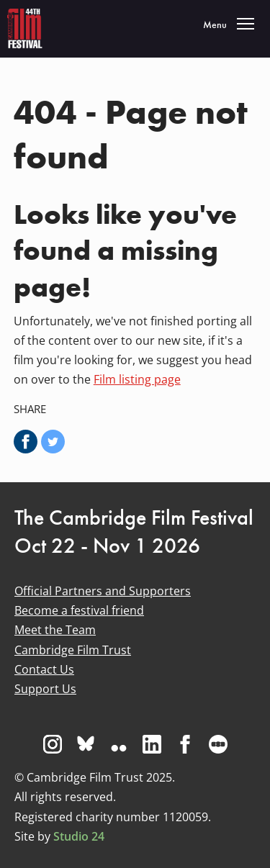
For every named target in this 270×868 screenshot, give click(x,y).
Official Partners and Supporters (103, 591)
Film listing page (137, 379)
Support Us (45, 689)
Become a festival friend (79, 610)
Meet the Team (55, 630)
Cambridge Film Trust (73, 650)
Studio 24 (79, 836)
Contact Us (44, 669)
